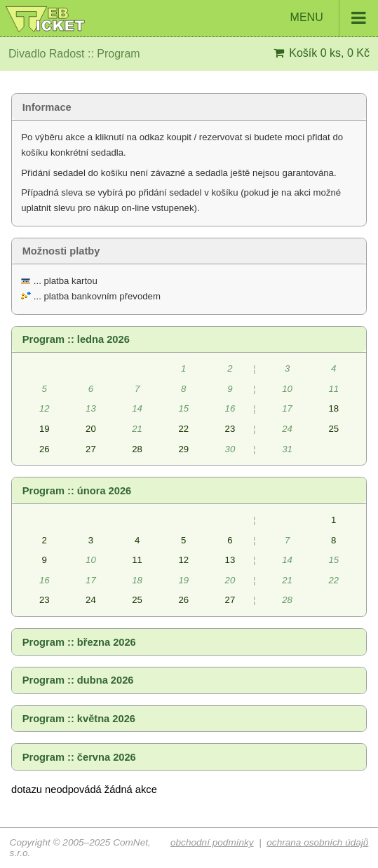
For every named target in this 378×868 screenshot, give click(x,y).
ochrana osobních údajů (317, 842)
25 (333, 429)
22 (183, 429)
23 (230, 429)
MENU (334, 18)
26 (45, 449)
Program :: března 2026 (79, 642)
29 (183, 449)
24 (91, 600)
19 (45, 429)
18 (333, 408)
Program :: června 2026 (79, 757)
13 (230, 560)
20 (91, 429)
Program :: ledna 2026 (76, 339)
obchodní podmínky (212, 842)
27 (91, 449)
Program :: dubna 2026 (78, 680)
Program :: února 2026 (77, 491)
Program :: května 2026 (79, 719)
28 (137, 449)
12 (183, 560)
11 (137, 560)
